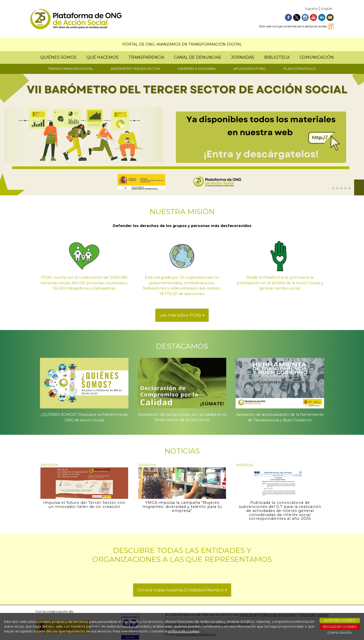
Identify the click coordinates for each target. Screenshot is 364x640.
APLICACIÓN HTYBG (249, 69)
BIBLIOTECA (277, 57)
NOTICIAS (182, 451)
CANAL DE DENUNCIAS (198, 57)
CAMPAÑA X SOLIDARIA (197, 69)
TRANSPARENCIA (146, 57)
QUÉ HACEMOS (103, 57)
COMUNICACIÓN (317, 57)
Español (312, 9)
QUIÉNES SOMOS (58, 57)
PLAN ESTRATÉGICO (300, 69)
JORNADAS (243, 57)
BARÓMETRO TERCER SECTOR (135, 69)
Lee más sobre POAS (182, 315)
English (327, 9)
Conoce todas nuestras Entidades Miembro (182, 590)
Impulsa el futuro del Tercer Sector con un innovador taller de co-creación (84, 505)
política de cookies (184, 631)
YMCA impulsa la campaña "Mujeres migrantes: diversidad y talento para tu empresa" (182, 507)
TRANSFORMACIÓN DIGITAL (71, 69)
